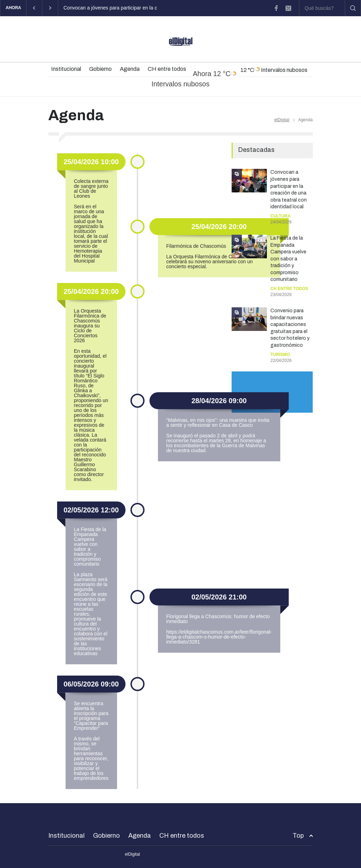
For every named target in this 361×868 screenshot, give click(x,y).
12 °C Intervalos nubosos (274, 70)
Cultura (280, 216)
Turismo (280, 355)
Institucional (66, 69)
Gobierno (100, 69)
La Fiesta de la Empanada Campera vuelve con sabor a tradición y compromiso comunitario (288, 259)
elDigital (282, 120)
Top (298, 836)
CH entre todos (167, 69)
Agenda (130, 69)
